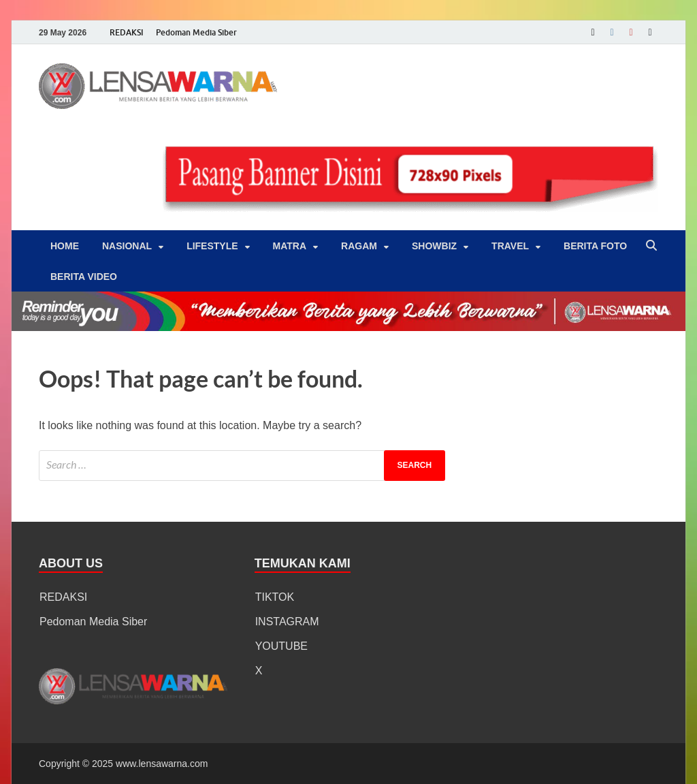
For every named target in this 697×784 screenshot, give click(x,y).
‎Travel (510, 246)
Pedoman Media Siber (196, 32)
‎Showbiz (434, 246)
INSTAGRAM (287, 622)
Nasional (127, 246)
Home (65, 246)
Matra (290, 246)
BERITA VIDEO (84, 277)
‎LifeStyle (212, 246)
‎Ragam (359, 246)
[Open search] (651, 246)
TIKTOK (275, 597)
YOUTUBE (281, 646)
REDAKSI (127, 32)
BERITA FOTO (595, 246)
